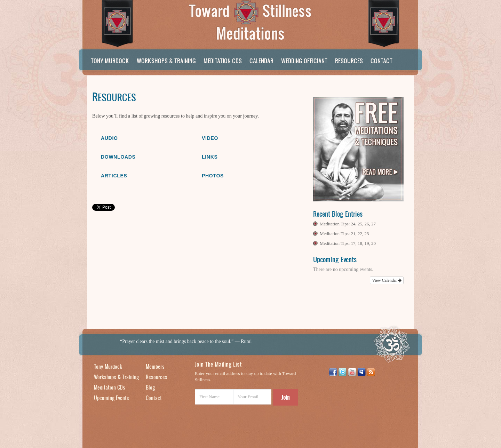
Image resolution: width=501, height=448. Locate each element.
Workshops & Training (166, 61)
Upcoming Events (112, 398)
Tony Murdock (110, 61)
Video (210, 138)
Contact (381, 61)
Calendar (261, 61)
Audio (109, 138)
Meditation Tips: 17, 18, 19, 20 (348, 243)
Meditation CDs (223, 61)
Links (210, 157)
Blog (150, 387)
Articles (114, 176)
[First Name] (214, 397)
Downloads (118, 157)
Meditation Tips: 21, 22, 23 (344, 234)
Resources (349, 61)
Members (155, 366)
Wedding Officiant (304, 61)
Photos (213, 176)
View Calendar (387, 280)
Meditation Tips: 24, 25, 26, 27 (348, 224)
